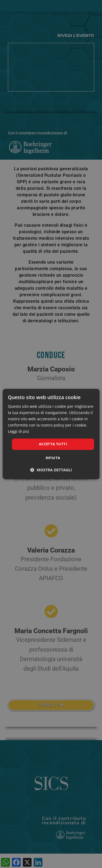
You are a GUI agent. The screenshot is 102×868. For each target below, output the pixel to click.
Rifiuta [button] (53, 458)
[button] (51, 470)
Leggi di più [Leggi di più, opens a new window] (18, 432)
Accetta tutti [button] (53, 444)
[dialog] (51, 434)
